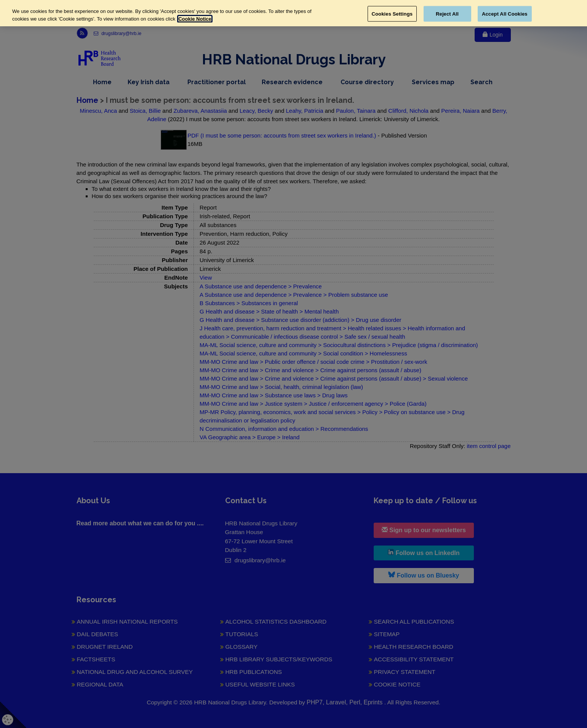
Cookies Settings (392, 14)
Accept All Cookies (505, 14)
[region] (293, 13)
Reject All (447, 14)
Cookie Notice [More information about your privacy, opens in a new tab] (195, 19)
